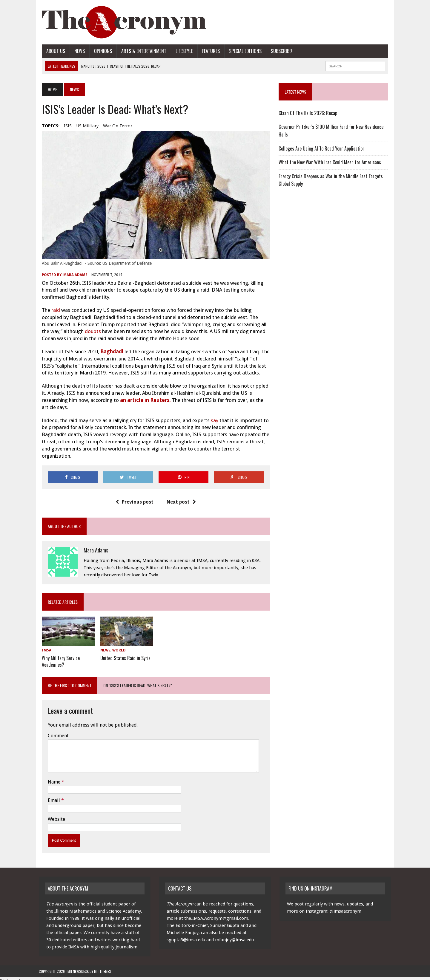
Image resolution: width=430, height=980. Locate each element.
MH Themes (103, 966)
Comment (55, 731)
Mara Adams (72, 277)
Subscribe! (279, 51)
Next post (180, 497)
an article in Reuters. (143, 402)
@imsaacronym (345, 906)
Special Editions (242, 51)
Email (52, 796)
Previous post (134, 497)
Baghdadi (109, 354)
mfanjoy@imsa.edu (234, 935)
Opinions (100, 51)
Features (208, 51)
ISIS (65, 126)
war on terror (115, 126)
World (117, 646)
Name (52, 777)
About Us (53, 51)
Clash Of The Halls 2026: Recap (309, 113)
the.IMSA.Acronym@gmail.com (216, 914)
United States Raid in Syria (123, 654)
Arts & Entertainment (141, 51)
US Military (84, 126)
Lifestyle (181, 51)
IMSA (44, 646)
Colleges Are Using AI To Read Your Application (322, 148)
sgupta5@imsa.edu (186, 935)
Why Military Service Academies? (58, 657)
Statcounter (13, 976)
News (77, 51)
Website (53, 814)
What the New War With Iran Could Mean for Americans (331, 162)
